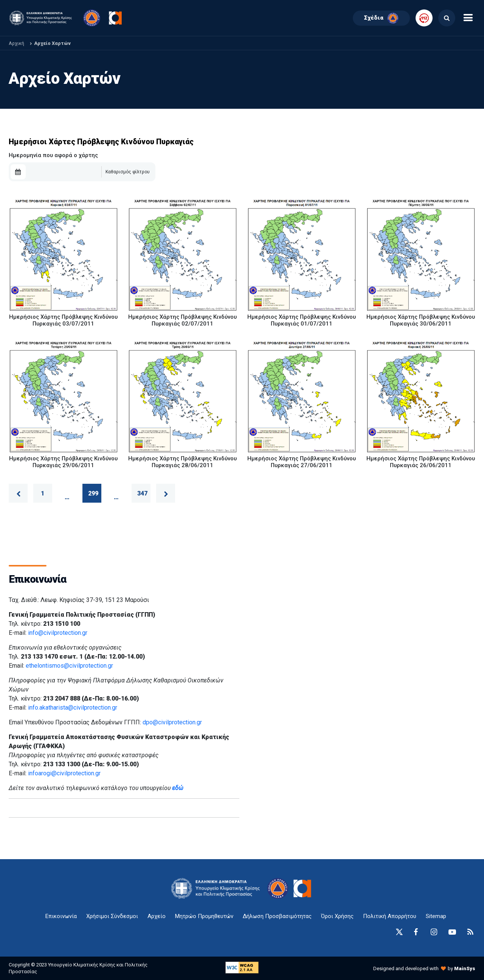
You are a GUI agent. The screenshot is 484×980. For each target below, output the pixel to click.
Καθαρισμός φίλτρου (128, 172)
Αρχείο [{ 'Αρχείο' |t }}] (157, 916)
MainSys (465, 968)
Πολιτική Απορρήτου (390, 916)
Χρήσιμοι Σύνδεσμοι (112, 916)
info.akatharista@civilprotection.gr (73, 708)
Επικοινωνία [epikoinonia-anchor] (61, 916)
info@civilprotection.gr (58, 633)
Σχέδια (381, 18)
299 (93, 493)
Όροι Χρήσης (337, 916)
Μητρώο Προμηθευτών (204, 916)
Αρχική (16, 43)
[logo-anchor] (218, 888)
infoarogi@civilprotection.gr (64, 773)
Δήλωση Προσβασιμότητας (277, 916)
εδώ (178, 788)
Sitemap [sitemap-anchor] (436, 916)
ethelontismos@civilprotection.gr (69, 666)
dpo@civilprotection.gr (172, 722)
